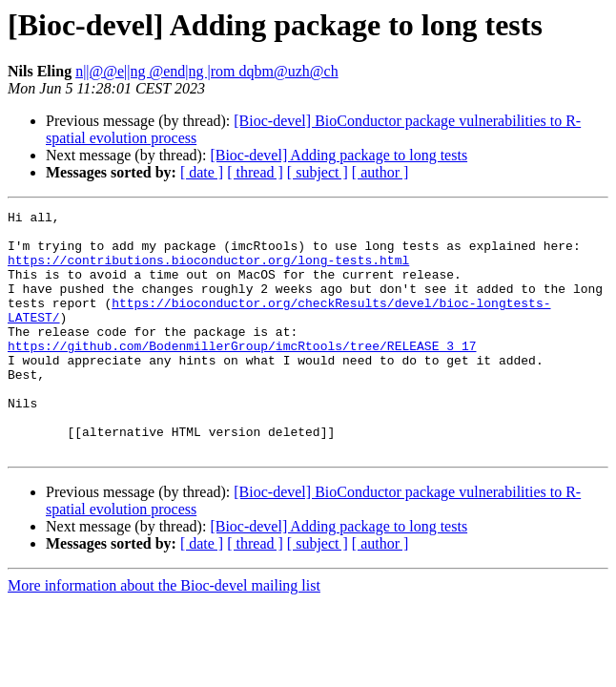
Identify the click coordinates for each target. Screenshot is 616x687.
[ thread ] (255, 172)
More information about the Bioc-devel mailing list (164, 634)
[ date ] (202, 172)
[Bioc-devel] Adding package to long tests (339, 155)
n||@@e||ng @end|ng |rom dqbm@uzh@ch (207, 71)
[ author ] (380, 172)
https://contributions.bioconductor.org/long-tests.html (208, 271)
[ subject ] (318, 172)
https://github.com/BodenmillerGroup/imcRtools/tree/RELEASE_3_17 (242, 374)
